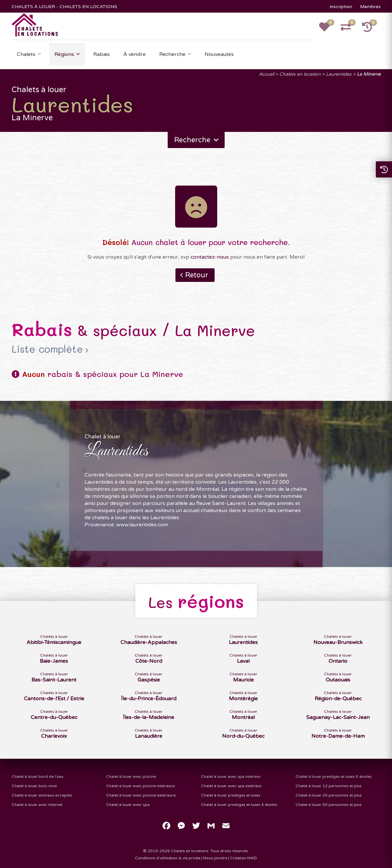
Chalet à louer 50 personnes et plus (329, 805)
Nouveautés (219, 54)
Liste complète (47, 349)
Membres (370, 7)
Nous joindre (215, 858)
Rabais (101, 54)
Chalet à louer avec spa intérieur (231, 777)
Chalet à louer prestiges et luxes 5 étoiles (334, 777)
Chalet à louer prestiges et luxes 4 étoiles (239, 805)
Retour (197, 275)
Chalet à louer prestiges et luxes (231, 795)
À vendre (134, 54)
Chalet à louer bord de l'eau (38, 777)
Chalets (26, 54)
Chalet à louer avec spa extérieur (231, 786)
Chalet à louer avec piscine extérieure (141, 795)
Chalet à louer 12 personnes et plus (329, 786)
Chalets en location (300, 74)
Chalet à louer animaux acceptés (42, 795)
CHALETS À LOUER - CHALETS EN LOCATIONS (64, 7)
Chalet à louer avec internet (37, 805)
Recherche (172, 54)
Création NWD (244, 858)
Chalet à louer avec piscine (131, 777)
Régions (64, 54)
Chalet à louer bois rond (34, 786)
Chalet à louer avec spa (128, 805)
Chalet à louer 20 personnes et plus (329, 795)
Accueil (267, 74)
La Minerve (369, 74)
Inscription (341, 7)
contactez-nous (210, 257)
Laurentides (339, 74)
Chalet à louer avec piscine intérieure (140, 786)
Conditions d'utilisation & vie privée (168, 858)
